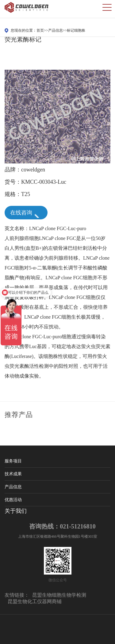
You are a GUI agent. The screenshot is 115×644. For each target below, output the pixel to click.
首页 (40, 30)
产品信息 (56, 30)
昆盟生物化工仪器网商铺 (35, 601)
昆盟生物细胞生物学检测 (59, 595)
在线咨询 (26, 213)
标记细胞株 (76, 30)
